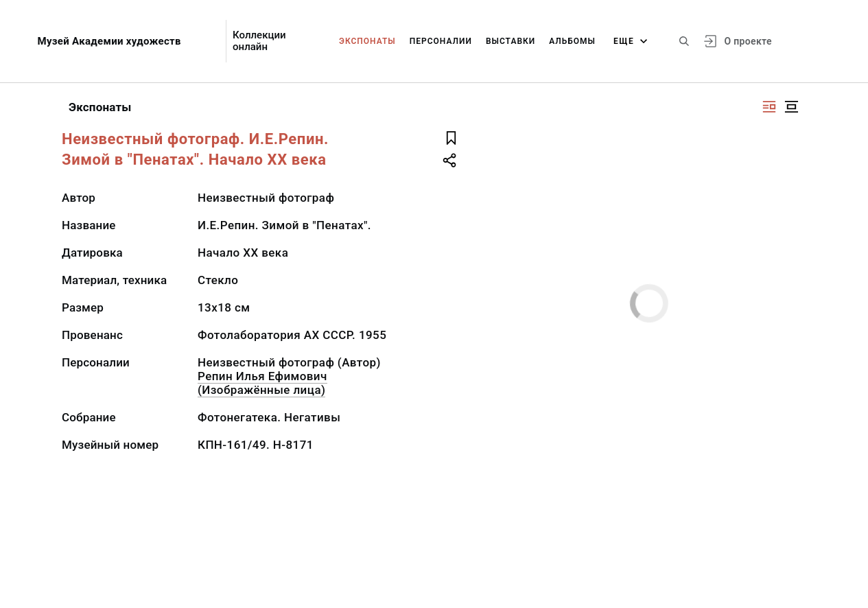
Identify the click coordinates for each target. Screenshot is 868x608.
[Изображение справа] (769, 107)
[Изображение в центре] (791, 107)
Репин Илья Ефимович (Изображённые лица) (262, 383)
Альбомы (572, 41)
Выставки (511, 41)
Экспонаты (367, 41)
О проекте (748, 41)
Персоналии (441, 41)
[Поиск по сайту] (684, 41)
